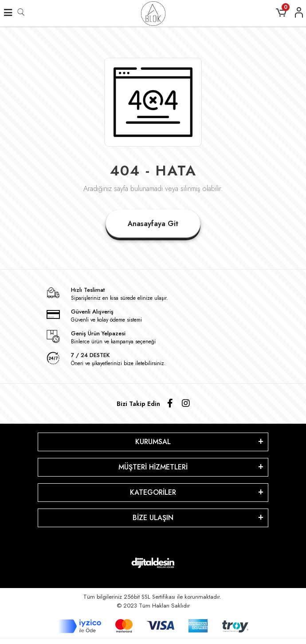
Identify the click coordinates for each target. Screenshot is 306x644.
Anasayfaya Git (153, 224)
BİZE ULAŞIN (153, 518)
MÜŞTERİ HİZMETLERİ (153, 467)
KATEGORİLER (153, 492)
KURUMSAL (153, 442)
